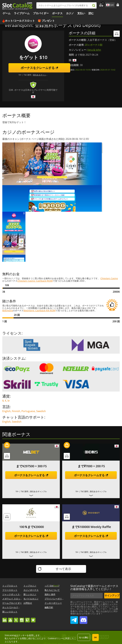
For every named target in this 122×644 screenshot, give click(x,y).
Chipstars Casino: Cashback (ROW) (35, 281)
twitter (16, 619)
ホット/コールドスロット (20, 21)
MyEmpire (8, 310)
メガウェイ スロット (12, 599)
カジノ (70, 13)
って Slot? (52, 586)
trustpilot (33, 619)
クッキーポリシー (53, 603)
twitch (27, 619)
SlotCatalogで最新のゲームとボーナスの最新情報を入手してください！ (94, 587)
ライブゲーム (22, 13)
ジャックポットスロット (14, 594)
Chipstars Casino (109, 278)
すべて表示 (63, 569)
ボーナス (57, 13)
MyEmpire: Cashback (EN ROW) (40, 310)
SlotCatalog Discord (83, 619)
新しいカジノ (30, 594)
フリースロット (10, 590)
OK (95, 638)
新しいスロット (10, 612)
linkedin (5, 619)
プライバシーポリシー (55, 599)
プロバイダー (41, 13)
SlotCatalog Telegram (74, 619)
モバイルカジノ (31, 599)
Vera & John (94, 50)
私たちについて (52, 590)
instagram (22, 619)
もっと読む (84, 637)
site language (108, 4)
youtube (10, 619)
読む (91, 13)
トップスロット (10, 586)
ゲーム (7, 13)
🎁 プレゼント (46, 21)
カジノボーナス (31, 590)
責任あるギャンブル (41, 75)
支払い (81, 13)
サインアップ (112, 595)
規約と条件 (50, 594)
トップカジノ (30, 586)
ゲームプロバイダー (12, 603)
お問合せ (28, 603)
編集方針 (49, 607)
